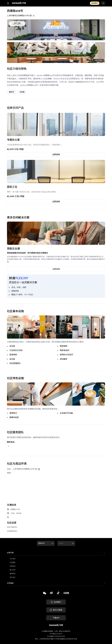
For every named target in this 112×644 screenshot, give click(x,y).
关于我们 (13, 559)
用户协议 (13, 577)
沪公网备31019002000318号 (56, 636)
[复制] (45, 593)
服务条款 (13, 574)
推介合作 (13, 570)
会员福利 (13, 562)
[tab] (56, 553)
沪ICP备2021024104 (56, 634)
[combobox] (38, 543)
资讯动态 (13, 566)
